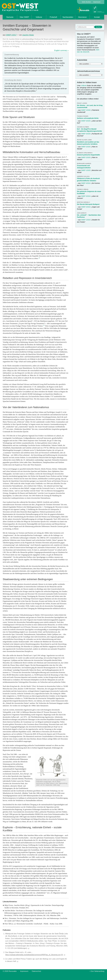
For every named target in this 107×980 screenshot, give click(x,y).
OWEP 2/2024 (86, 207)
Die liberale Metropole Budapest (88, 204)
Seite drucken (86, 2)
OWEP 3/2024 (86, 196)
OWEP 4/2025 (86, 121)
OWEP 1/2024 (86, 220)
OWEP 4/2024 (86, 183)
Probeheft (53, 17)
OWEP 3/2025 (86, 134)
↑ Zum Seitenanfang (97, 971)
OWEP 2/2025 (86, 147)
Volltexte (39, 17)
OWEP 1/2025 (86, 170)
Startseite (10, 17)
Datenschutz (36, 971)
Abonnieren (82, 17)
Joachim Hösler (28, 35)
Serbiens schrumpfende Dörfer (88, 118)
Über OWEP (24, 17)
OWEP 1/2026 (86, 110)
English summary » (61, 50)
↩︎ (29, 948)
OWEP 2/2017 (11, 35)
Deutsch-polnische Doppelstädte (88, 155)
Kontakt (97, 17)
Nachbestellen (68, 17)
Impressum (97, 2)
